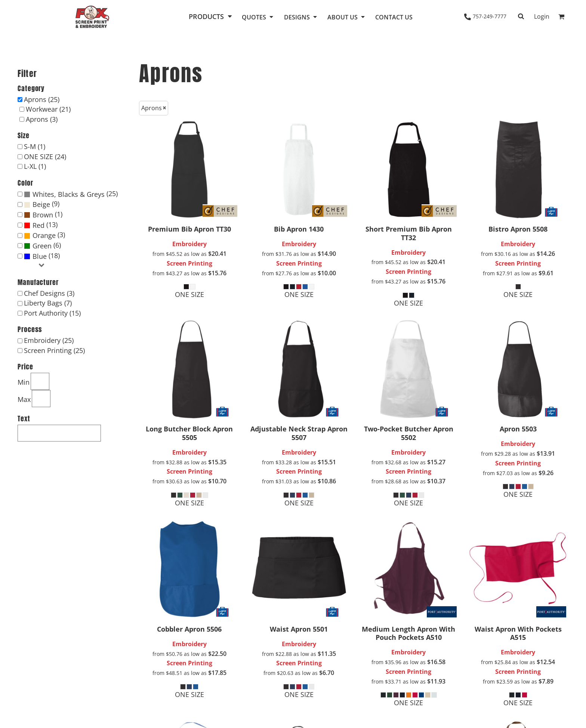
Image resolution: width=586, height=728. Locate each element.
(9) (42, 204)
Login (542, 16)
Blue (40, 256)
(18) (42, 256)
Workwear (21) (48, 109)
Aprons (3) (42, 119)
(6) (42, 246)
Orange (44, 235)
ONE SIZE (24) (45, 157)
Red (38, 225)
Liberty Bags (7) (48, 303)
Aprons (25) (42, 99)
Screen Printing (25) (54, 350)
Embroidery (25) (49, 340)
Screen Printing (189, 263)
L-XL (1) (35, 166)
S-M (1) (35, 146)
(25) (71, 194)
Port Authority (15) (52, 313)
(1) (43, 215)
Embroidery (189, 244)
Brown (43, 215)
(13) (41, 225)
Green (42, 246)
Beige (41, 204)
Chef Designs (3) (49, 293)
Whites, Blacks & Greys (69, 194)
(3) (44, 235)
